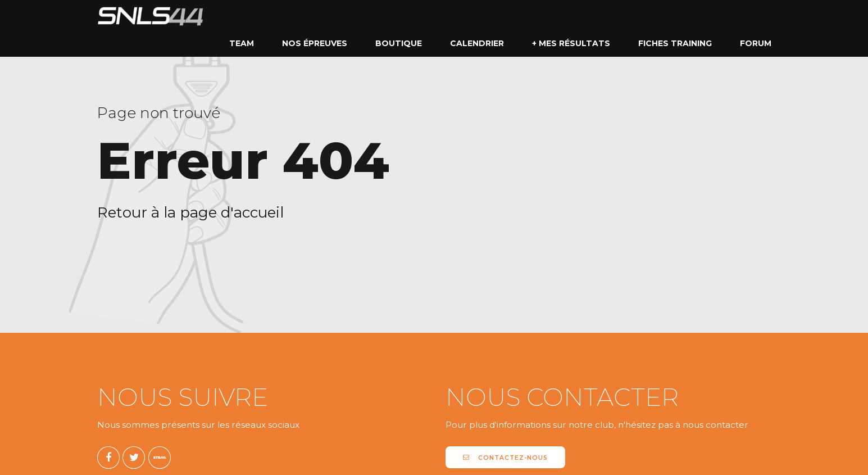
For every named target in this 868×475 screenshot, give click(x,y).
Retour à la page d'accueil (190, 212)
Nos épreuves (315, 43)
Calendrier (477, 43)
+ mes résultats (571, 43)
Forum (756, 43)
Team (242, 43)
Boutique (399, 43)
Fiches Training (675, 43)
